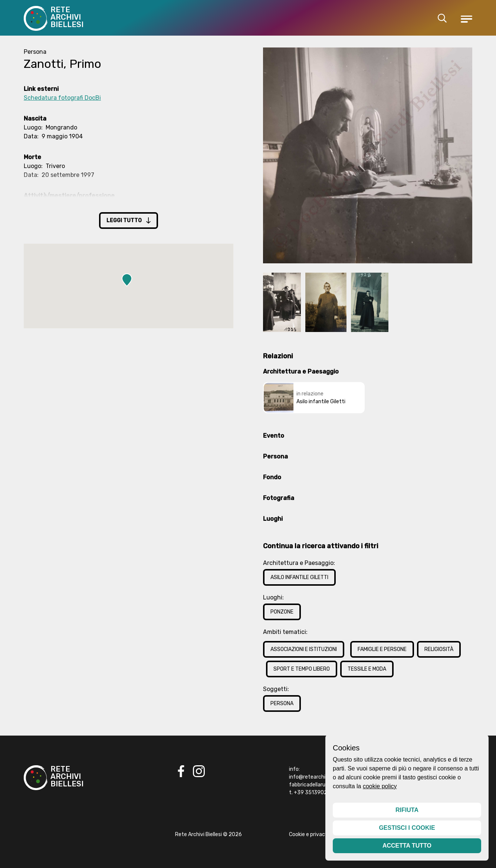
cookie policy (380, 786)
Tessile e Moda (367, 669)
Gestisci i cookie (407, 828)
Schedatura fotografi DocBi (62, 98)
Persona (282, 703)
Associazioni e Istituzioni (304, 649)
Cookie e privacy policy (316, 834)
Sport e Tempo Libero (302, 669)
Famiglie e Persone (382, 649)
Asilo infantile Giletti (299, 577)
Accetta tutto (407, 846)
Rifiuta (407, 810)
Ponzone (282, 612)
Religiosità (439, 649)
